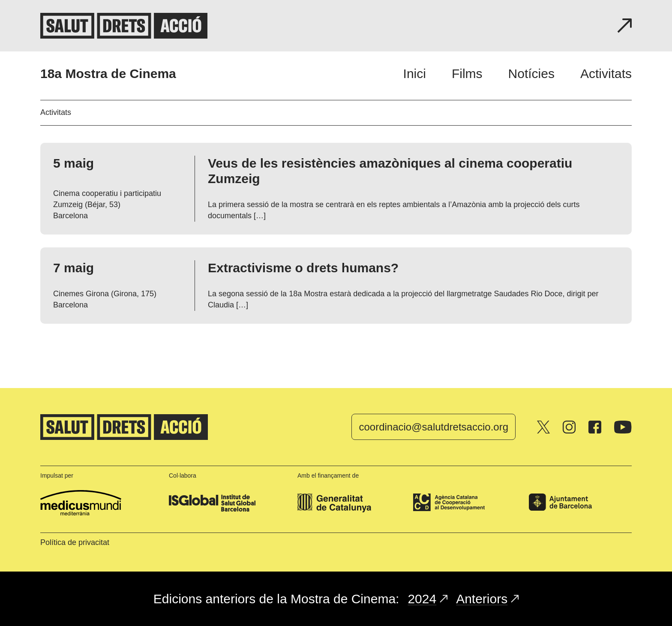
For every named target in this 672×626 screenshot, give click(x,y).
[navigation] (517, 74)
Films (467, 74)
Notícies (531, 74)
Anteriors (487, 599)
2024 (427, 599)
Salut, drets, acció (124, 26)
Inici (415, 74)
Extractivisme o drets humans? (303, 268)
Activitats (606, 74)
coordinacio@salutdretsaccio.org (433, 427)
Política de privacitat (75, 542)
